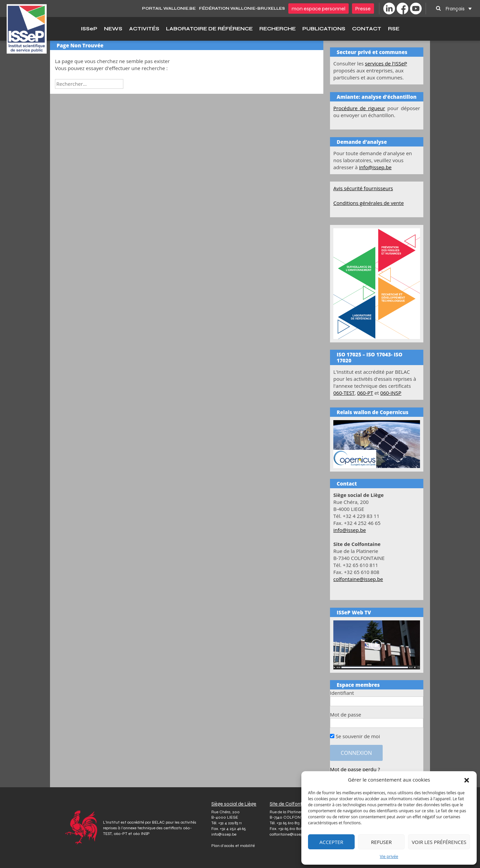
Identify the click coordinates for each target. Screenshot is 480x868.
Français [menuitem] (455, 8)
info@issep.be (375, 167)
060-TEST (344, 393)
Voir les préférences (439, 842)
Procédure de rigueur (359, 108)
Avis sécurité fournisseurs (363, 188)
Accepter (331, 842)
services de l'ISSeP (386, 63)
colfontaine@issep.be (358, 579)
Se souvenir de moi (355, 736)
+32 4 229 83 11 (230, 823)
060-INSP (391, 393)
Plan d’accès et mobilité (233, 846)
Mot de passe (346, 714)
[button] (467, 780)
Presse (363, 9)
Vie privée (389, 856)
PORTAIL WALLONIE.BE (169, 8)
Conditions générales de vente (368, 203)
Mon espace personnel (318, 9)
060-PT (365, 393)
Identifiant (342, 693)
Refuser (381, 842)
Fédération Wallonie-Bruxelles (242, 8)
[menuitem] (459, 9)
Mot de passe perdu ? (355, 769)
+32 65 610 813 (288, 823)
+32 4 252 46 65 (233, 829)
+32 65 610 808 (290, 829)
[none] (459, 9)
